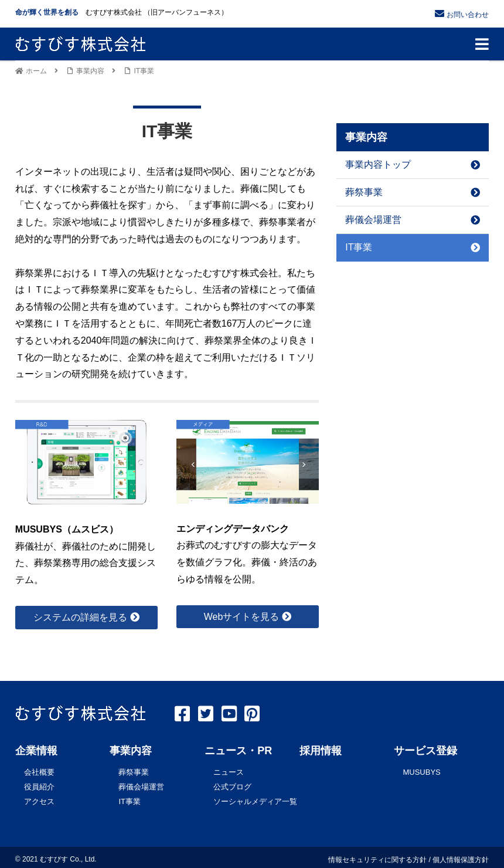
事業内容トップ (413, 165)
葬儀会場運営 (413, 220)
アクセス (39, 799)
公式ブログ (232, 785)
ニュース (229, 772)
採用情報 (321, 751)
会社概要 (39, 772)
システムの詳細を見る (80, 617)
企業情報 (36, 751)
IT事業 (413, 247)
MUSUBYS (421, 772)
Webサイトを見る (242, 617)
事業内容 (131, 751)
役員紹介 (39, 785)
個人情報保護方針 (461, 856)
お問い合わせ (468, 15)
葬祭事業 (413, 192)
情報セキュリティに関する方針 (377, 856)
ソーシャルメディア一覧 (255, 799)
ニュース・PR (238, 751)
